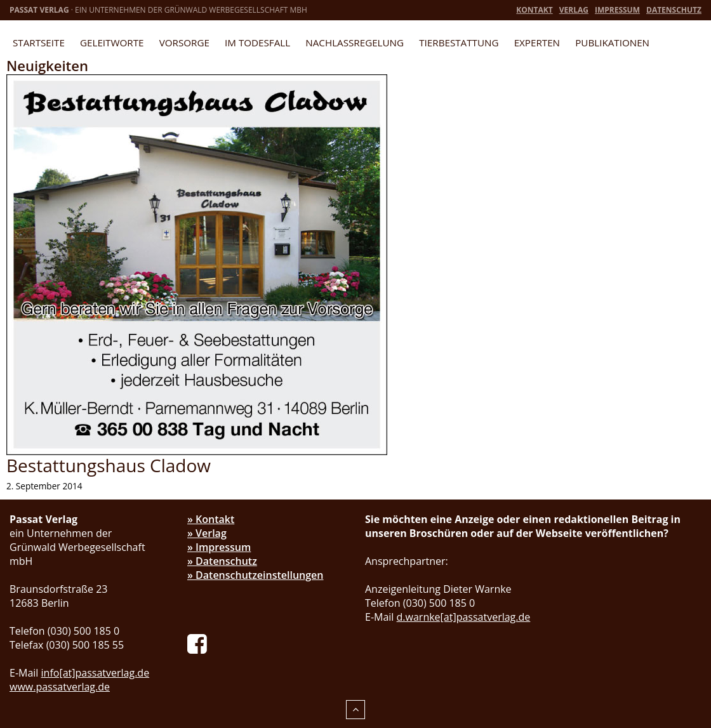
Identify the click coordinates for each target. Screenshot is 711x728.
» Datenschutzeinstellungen (256, 575)
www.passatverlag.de (60, 687)
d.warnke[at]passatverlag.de (464, 617)
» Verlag (207, 533)
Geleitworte (112, 43)
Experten (537, 43)
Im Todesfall (257, 43)
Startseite (39, 43)
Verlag (574, 10)
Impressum (617, 10)
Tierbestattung (459, 43)
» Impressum (219, 547)
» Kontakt (211, 519)
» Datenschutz (222, 561)
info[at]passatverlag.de (96, 673)
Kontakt (534, 10)
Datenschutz (674, 10)
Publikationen (612, 43)
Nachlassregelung (355, 43)
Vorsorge (184, 43)
